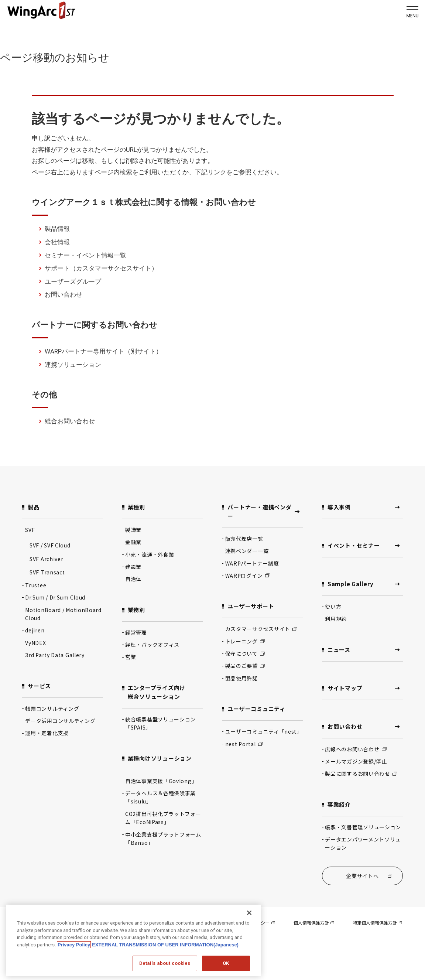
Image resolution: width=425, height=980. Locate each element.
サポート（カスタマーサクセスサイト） (101, 268)
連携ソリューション (73, 365)
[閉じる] (249, 913)
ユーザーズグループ (73, 281)
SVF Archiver (46, 559)
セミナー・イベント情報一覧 (85, 255)
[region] (133, 940)
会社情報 (57, 242)
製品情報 (57, 229)
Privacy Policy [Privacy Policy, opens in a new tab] (74, 945)
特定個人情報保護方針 (377, 923)
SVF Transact (47, 572)
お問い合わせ (64, 294)
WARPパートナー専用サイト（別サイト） (103, 351)
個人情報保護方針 (314, 923)
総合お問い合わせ (70, 421)
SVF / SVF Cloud (50, 545)
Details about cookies (165, 963)
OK (226, 963)
